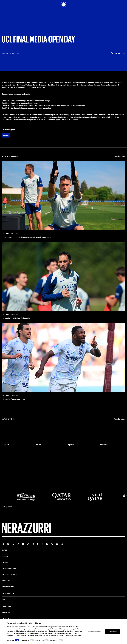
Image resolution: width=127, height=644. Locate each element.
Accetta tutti (113, 632)
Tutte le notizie (120, 161)
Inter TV (5, 562)
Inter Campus (7, 593)
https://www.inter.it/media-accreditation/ (81, 122)
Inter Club (6, 581)
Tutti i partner (7, 507)
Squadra (6, 140)
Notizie (4, 550)
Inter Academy (7, 587)
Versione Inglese (8, 134)
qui (20, 633)
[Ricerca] (124, 4)
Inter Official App (8, 574)
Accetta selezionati (94, 632)
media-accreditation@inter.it (25, 124)
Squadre (5, 556)
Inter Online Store (9, 568)
